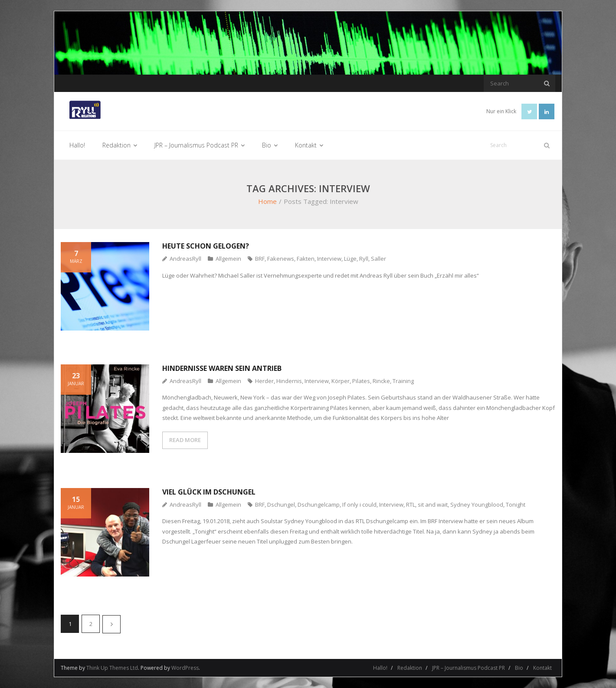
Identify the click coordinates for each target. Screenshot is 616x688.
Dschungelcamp (319, 505)
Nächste (111, 624)
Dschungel (281, 505)
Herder (264, 381)
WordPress (185, 668)
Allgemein (228, 259)
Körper (341, 381)
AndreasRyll (185, 259)
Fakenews (281, 259)
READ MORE (185, 440)
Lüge (350, 259)
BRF (260, 259)
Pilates (361, 381)
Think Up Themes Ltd (112, 668)
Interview (329, 259)
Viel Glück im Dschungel (209, 492)
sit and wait (433, 505)
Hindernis (289, 381)
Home (267, 201)
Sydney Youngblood (477, 505)
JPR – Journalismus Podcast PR (469, 668)
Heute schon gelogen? (206, 246)
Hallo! (380, 668)
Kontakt (542, 668)
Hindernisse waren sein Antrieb (222, 368)
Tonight (516, 505)
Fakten (306, 259)
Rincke (381, 381)
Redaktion (410, 668)
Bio (519, 668)
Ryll (364, 259)
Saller (378, 259)
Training (403, 381)
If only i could (359, 505)
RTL (411, 505)
